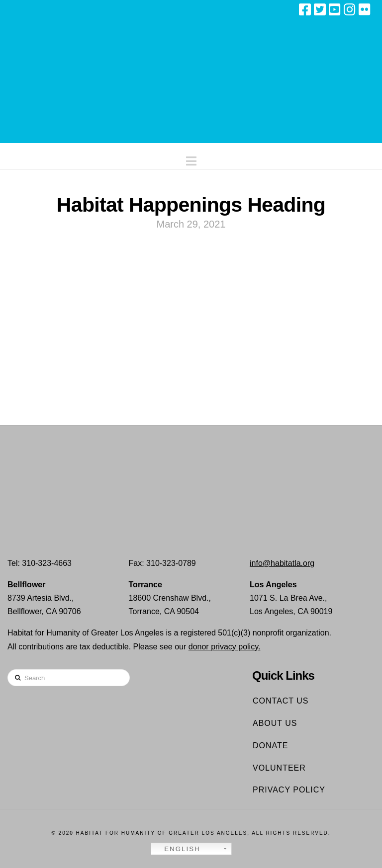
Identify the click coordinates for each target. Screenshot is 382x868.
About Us (275, 723)
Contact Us (281, 701)
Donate (270, 746)
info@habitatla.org (282, 563)
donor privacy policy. (225, 647)
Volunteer (279, 768)
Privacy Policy (289, 790)
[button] (191, 159)
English (177, 849)
